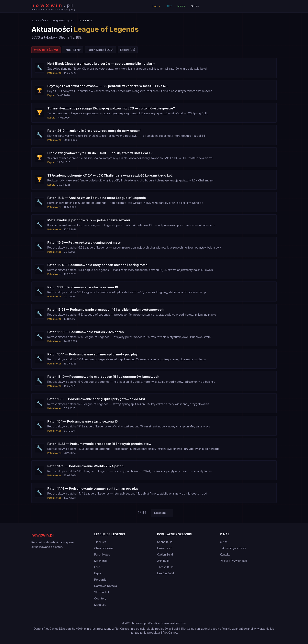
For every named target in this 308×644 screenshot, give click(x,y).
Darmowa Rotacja (106, 586)
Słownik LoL (102, 592)
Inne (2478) (73, 50)
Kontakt (225, 554)
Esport (98, 573)
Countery (100, 598)
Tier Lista (100, 542)
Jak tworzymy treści (233, 548)
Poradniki (100, 580)
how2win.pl (43, 535)
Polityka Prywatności (233, 561)
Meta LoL (100, 605)
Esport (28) (128, 50)
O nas (195, 6)
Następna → (162, 513)
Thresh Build (165, 567)
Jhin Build (163, 561)
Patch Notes (102, 554)
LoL (157, 6)
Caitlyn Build (165, 554)
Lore (97, 567)
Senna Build (165, 542)
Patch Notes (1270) (100, 50)
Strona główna (40, 20)
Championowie (104, 548)
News (181, 6)
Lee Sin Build (165, 573)
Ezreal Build (165, 548)
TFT (169, 6)
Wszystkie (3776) (46, 50)
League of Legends (63, 20)
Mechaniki (101, 561)
